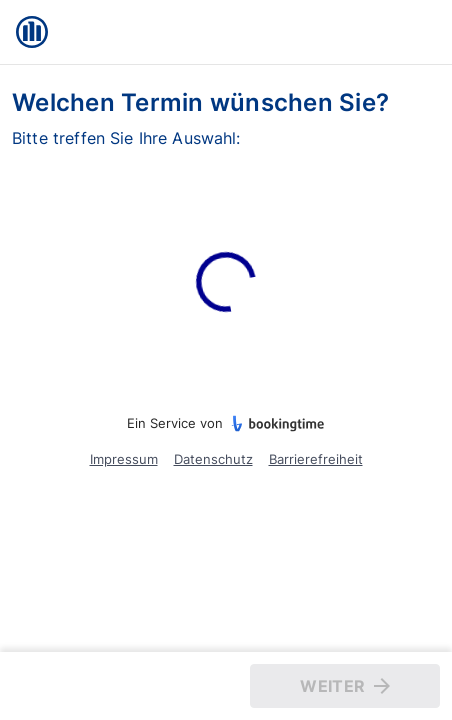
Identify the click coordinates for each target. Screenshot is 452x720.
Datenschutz (213, 459)
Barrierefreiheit (316, 459)
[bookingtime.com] (274, 424)
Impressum (124, 459)
